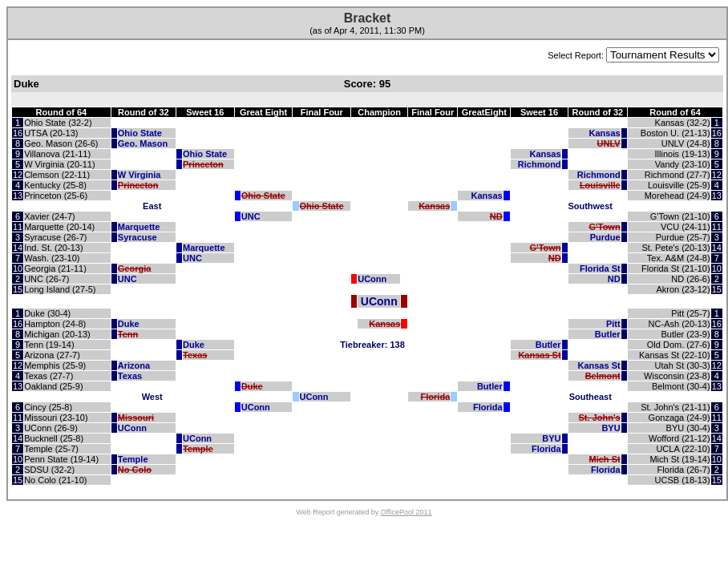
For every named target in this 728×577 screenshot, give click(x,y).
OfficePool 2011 (406, 512)
